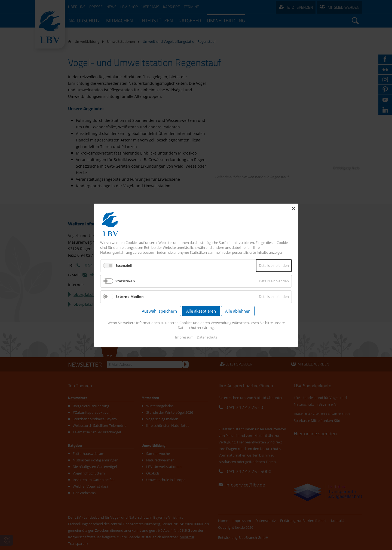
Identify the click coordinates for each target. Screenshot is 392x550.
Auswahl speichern (159, 311)
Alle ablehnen (238, 311)
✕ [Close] (293, 208)
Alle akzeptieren (201, 311)
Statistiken (125, 281)
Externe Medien (130, 297)
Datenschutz (207, 337)
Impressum (184, 337)
